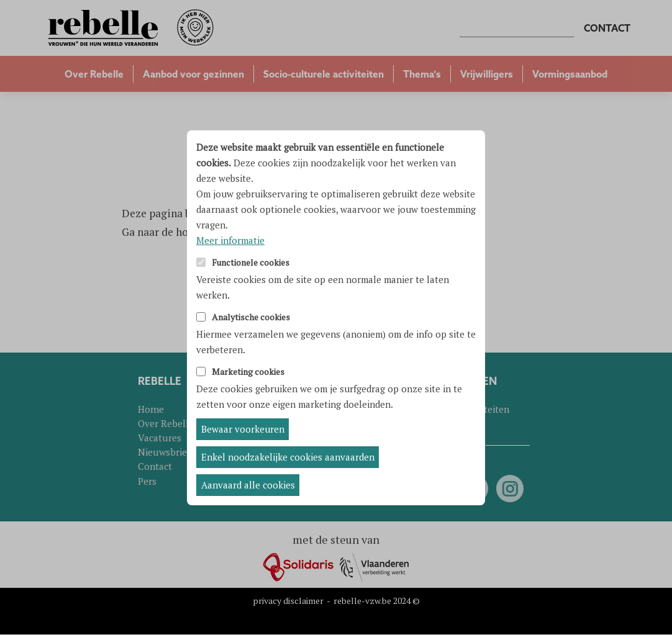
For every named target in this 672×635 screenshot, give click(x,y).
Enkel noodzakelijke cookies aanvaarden (288, 457)
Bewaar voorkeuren (243, 429)
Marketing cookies (248, 372)
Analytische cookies (251, 317)
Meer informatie (230, 240)
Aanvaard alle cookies (248, 485)
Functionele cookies (251, 263)
